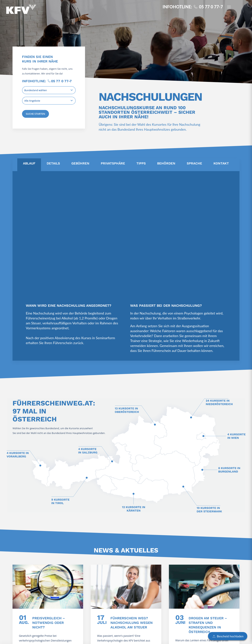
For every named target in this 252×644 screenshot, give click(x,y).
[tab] (29, 165)
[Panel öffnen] (231, 7)
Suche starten (35, 114)
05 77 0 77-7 (61, 81)
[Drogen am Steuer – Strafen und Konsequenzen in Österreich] (204, 587)
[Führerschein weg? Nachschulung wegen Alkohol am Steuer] (126, 587)
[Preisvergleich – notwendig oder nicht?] (48, 587)
